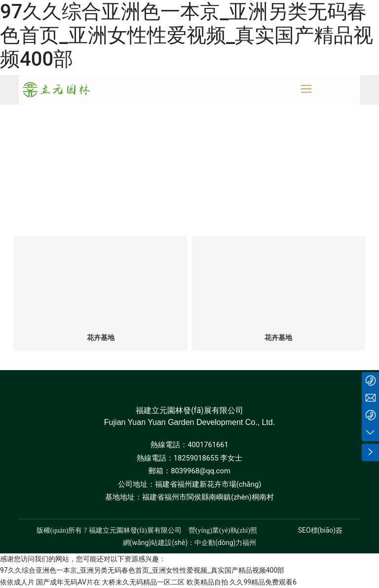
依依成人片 (17, 582)
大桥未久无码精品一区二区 (143, 582)
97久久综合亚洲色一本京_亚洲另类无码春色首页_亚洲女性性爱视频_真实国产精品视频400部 (187, 35)
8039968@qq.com (201, 471)
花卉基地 (101, 338)
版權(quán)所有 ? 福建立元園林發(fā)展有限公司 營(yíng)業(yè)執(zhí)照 (147, 530)
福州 (249, 543)
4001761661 (208, 445)
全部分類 (189, 207)
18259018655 (196, 458)
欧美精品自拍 (207, 582)
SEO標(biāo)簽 (320, 530)
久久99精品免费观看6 (263, 582)
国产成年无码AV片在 (68, 582)
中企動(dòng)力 (218, 543)
